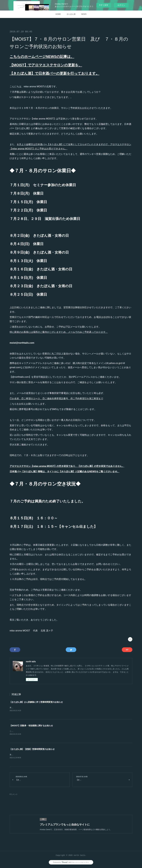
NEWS (84, 14)
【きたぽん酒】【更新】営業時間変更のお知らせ (32, 750)
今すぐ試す (104, 5)
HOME (58, 14)
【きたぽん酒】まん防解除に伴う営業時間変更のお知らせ (36, 702)
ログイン (121, 5)
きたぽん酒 (71, 14)
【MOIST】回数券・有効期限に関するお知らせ (31, 726)
